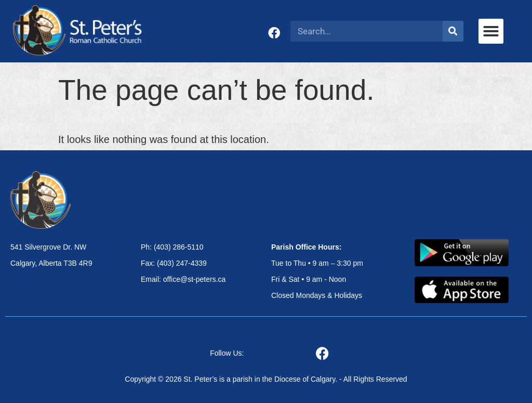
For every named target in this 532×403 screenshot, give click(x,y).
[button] (491, 31)
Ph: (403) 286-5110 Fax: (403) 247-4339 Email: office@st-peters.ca (183, 263)
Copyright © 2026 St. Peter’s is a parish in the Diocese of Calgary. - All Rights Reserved (266, 379)
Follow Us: (227, 353)
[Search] (453, 31)
